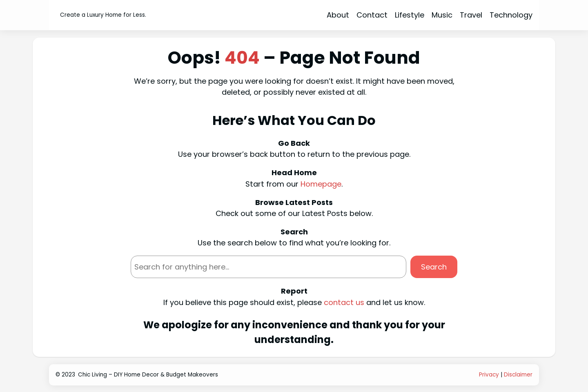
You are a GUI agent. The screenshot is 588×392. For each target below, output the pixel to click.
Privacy (489, 375)
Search (434, 267)
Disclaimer (518, 375)
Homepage (321, 184)
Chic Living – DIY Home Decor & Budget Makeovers (148, 375)
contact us (344, 302)
